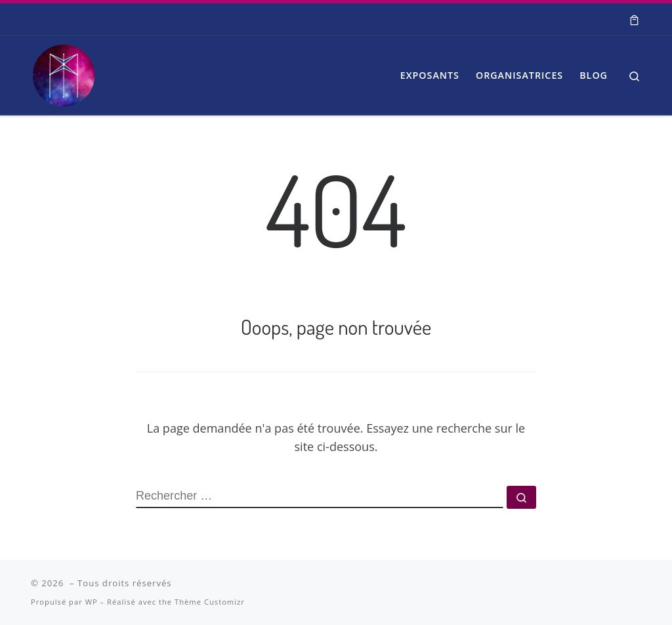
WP (92, 602)
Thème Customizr (210, 602)
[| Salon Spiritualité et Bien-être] (64, 72)
